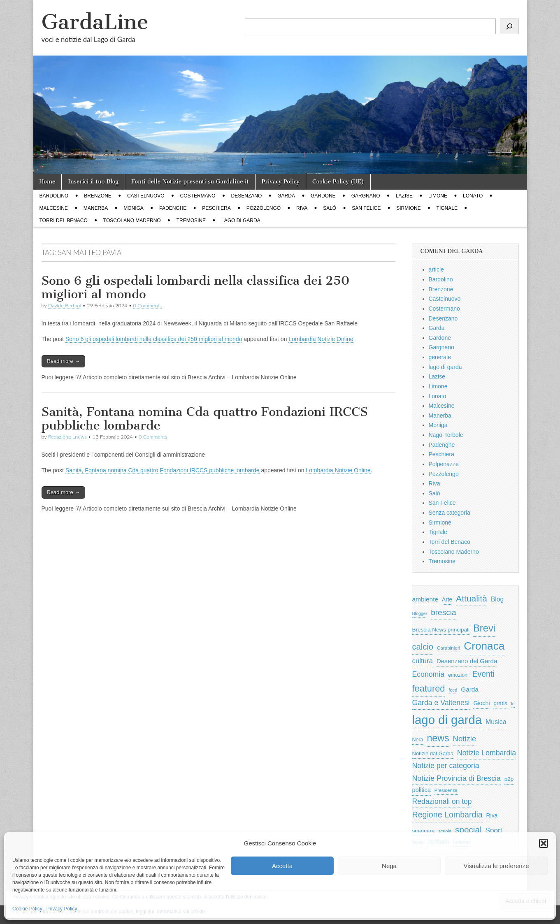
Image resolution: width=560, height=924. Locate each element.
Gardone (323, 196)
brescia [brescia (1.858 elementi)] (444, 612)
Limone (438, 196)
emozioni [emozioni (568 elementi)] (458, 675)
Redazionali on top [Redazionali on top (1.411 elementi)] (442, 801)
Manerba (96, 208)
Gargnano (366, 196)
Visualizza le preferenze (496, 866)
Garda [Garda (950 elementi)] (470, 689)
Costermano (198, 196)
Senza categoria (450, 513)
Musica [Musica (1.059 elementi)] (496, 722)
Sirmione (408, 208)
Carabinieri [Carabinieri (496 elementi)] (449, 648)
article (436, 269)
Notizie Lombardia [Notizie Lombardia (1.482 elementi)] (487, 753)
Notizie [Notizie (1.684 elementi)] (465, 739)
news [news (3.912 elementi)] (438, 738)
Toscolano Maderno (132, 221)
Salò (330, 208)
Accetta (282, 866)
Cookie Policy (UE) (338, 182)
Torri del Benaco (64, 221)
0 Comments (147, 305)
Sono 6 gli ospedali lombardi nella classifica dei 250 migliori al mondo (196, 288)
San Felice (366, 208)
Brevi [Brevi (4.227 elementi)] (484, 628)
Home (48, 182)
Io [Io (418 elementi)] (513, 703)
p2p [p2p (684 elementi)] (509, 779)
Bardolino (54, 196)
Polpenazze (444, 464)
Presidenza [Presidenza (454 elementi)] (446, 790)
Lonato (473, 196)
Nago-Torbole (446, 435)
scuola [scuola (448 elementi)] (445, 831)
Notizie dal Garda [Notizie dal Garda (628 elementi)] (433, 753)
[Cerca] (509, 26)
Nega (389, 866)
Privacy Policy (62, 909)
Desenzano (247, 196)
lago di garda (241, 221)
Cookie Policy (27, 909)
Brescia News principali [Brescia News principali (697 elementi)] (441, 630)
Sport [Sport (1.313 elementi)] (494, 830)
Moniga (134, 208)
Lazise (404, 196)
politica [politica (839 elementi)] (422, 790)
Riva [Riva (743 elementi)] (492, 815)
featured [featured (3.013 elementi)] (429, 688)
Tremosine (191, 221)
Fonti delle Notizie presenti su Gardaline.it (190, 182)
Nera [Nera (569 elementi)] (418, 740)
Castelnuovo (146, 196)
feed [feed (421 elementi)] (453, 690)
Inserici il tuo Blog (93, 182)
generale (440, 357)
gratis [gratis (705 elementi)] (500, 703)
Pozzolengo (264, 208)
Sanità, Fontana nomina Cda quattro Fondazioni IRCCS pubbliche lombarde (205, 419)
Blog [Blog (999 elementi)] (497, 599)
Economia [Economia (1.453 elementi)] (429, 674)
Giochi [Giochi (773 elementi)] (481, 703)
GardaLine (95, 22)
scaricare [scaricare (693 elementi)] (424, 831)
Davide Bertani (65, 305)
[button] (544, 843)
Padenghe (173, 208)
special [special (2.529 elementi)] (468, 830)
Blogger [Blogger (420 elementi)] (420, 613)
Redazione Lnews (67, 437)
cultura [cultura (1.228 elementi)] (423, 661)
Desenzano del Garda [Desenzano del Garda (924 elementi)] (467, 661)
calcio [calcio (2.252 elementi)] (423, 647)
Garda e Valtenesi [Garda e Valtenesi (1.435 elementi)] (441, 703)
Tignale (447, 208)
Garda (286, 196)
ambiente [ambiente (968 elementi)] (425, 599)
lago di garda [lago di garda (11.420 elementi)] (447, 720)
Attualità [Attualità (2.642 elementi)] (472, 598)
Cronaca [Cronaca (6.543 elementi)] (484, 646)
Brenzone (98, 196)
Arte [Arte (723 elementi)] (447, 600)
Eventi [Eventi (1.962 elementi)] (483, 674)
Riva (302, 208)
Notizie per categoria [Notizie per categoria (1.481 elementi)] (446, 766)
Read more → (64, 361)
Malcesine (54, 208)
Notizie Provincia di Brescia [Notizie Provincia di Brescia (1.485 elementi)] (457, 778)
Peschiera (216, 208)
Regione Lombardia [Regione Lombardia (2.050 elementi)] (447, 815)
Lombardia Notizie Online (321, 339)
